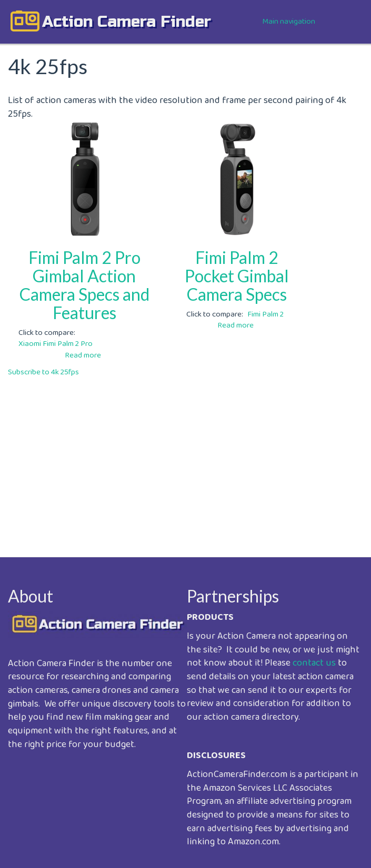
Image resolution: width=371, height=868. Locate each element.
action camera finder (127, 22)
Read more (83, 355)
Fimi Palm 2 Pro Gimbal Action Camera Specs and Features (84, 285)
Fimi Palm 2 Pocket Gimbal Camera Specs (237, 276)
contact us (314, 663)
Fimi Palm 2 (265, 314)
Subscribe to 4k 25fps (43, 372)
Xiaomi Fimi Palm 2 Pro (56, 344)
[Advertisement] (185, 459)
